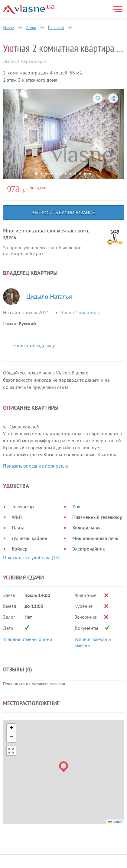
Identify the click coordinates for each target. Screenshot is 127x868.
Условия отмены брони (28, 580)
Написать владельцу (34, 346)
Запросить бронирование (63, 213)
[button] (64, 707)
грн (24, 190)
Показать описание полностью (36, 466)
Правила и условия (24, 820)
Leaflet (115, 762)
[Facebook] (108, 815)
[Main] (29, 9)
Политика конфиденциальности (36, 827)
